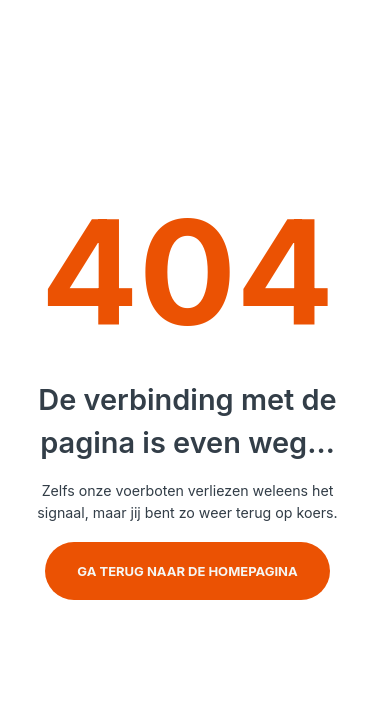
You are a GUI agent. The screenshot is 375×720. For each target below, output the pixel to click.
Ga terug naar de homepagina (187, 571)
